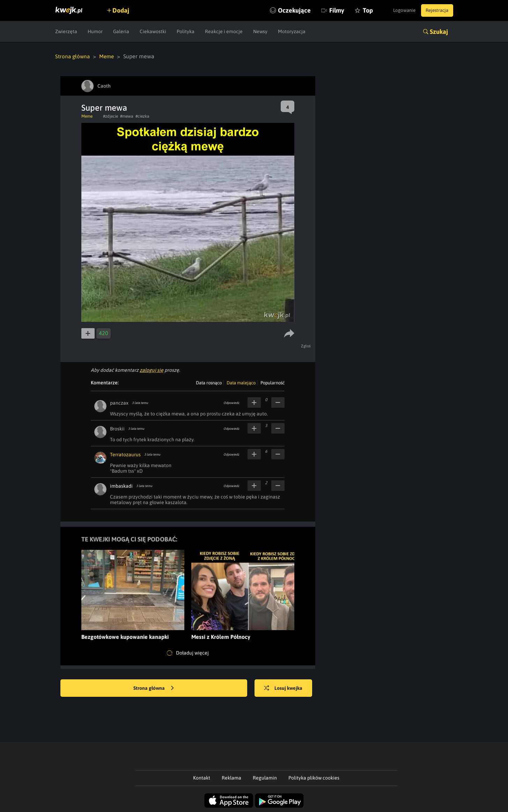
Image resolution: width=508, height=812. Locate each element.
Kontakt (202, 777)
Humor (95, 31)
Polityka (186, 31)
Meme (108, 56)
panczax (119, 403)
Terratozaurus (125, 454)
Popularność (273, 382)
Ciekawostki (153, 31)
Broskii (117, 428)
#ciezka (142, 116)
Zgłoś (307, 346)
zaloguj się (152, 370)
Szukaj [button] (439, 32)
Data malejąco (241, 382)
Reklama (231, 777)
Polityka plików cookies (314, 777)
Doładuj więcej (188, 653)
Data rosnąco (209, 382)
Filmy (326, 10)
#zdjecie (111, 116)
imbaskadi (121, 486)
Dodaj (124, 10)
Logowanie (399, 10)
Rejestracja (435, 10)
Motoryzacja (292, 31)
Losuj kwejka (286, 688)
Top (357, 10)
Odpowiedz (231, 403)
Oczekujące (283, 10)
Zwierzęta (66, 31)
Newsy (260, 31)
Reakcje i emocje (224, 31)
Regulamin (265, 777)
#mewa (127, 116)
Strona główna (73, 56)
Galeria (121, 31)
